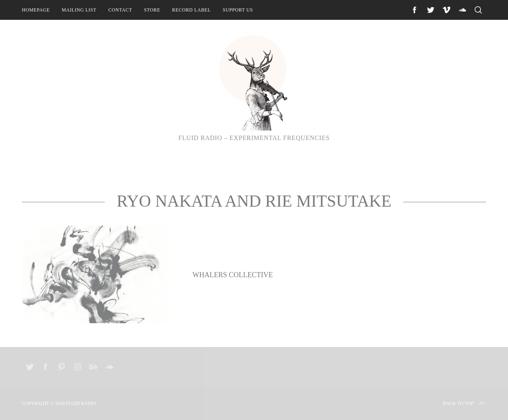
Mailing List (79, 10)
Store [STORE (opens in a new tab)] (152, 10)
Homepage (36, 10)
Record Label (192, 10)
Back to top (465, 403)
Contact (120, 10)
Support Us (238, 10)
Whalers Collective (233, 275)
